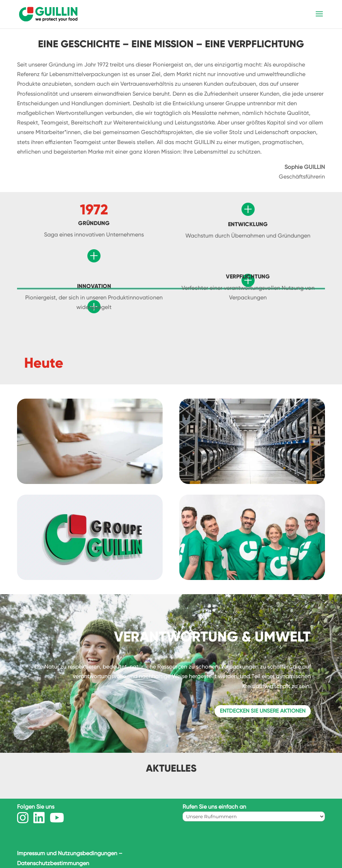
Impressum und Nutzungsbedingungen (67, 853)
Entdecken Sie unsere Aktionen (263, 711)
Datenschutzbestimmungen (53, 863)
